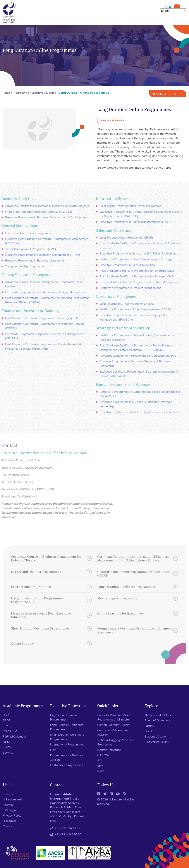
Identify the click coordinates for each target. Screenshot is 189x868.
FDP (53, 750)
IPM (5, 726)
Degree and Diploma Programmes (63, 717)
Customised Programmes (67, 765)
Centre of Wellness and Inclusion (113, 732)
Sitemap (8, 805)
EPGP (7, 720)
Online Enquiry (113, 120)
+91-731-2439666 (68, 828)
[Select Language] (173, 11)
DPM (6, 742)
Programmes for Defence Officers (67, 757)
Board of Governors (157, 720)
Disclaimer (10, 821)
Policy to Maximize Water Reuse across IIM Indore (114, 717)
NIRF (101, 771)
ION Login (9, 810)
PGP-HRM (10, 731)
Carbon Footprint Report (113, 725)
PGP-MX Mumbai (14, 736)
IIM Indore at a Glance (159, 715)
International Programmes (67, 744)
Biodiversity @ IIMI (157, 742)
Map (100, 766)
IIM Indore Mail (12, 799)
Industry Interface (109, 750)
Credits (7, 826)
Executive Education (44, 93)
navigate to (168, 94)
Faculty (149, 726)
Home (6, 93)
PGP (6, 715)
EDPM (7, 747)
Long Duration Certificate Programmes (67, 727)
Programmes (21, 93)
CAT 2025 (104, 755)
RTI (100, 760)
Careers (8, 794)
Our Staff (151, 731)
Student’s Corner (156, 736)
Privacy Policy (12, 815)
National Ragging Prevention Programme (116, 742)
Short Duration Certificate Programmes (67, 737)
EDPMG (8, 753)
